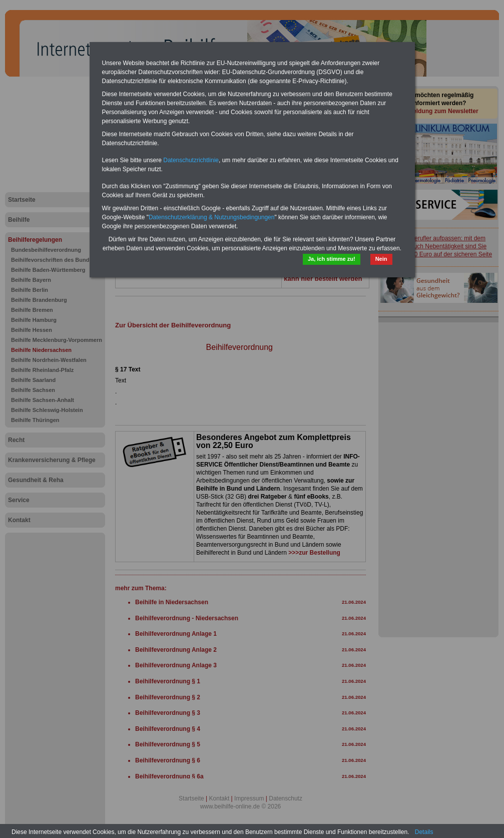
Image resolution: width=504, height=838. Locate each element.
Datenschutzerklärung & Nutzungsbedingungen (212, 217)
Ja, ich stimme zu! (332, 259)
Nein (381, 259)
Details (424, 832)
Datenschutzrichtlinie (191, 160)
